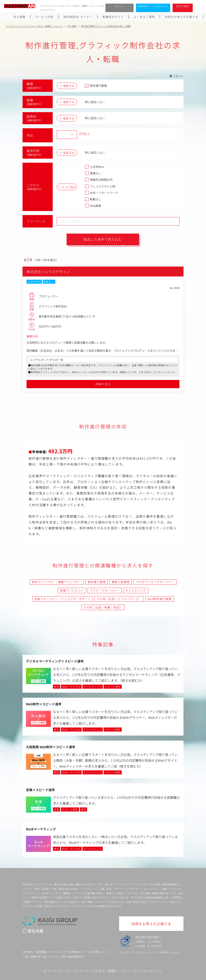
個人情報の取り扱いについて (42, 957)
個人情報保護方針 (73, 957)
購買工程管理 (121, 582)
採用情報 (41, 952)
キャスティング (136, 590)
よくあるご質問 (144, 17)
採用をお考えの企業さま (182, 17)
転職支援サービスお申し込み (153, 6)
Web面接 (93, 206)
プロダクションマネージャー (155, 582)
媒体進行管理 (97, 582)
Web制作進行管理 (160, 599)
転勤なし (93, 199)
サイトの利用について (96, 952)
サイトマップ (58, 952)
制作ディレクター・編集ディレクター (57, 582)
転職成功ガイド (113, 17)
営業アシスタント (72, 590)
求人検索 (184, 6)
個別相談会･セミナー (78, 17)
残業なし (93, 173)
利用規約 (74, 952)
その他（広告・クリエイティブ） (119, 599)
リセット (178, 76)
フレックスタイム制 (100, 186)
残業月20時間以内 (99, 180)
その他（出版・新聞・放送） (103, 607)
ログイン (120, 6)
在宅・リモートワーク (101, 193)
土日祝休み (94, 167)
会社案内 (28, 952)
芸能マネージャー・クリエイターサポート (63, 599)
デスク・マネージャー (105, 590)
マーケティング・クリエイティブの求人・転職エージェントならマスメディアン (105, 971)
